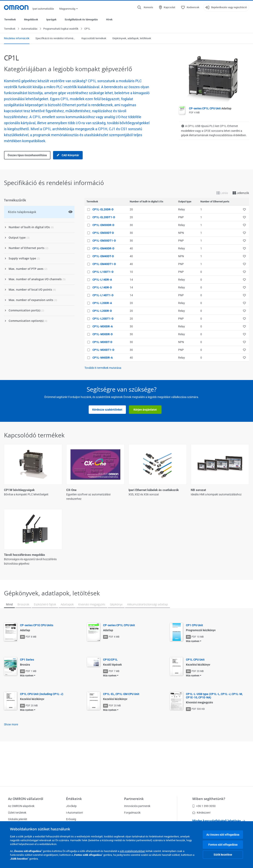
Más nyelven (193, 674)
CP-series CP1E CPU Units (37, 658)
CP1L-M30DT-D (102, 342)
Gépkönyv (116, 637)
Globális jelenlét (18, 819)
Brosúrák (23, 637)
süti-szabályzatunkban (132, 851)
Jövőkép (71, 806)
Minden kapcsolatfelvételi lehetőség (219, 821)
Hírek (109, 19)
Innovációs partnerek (137, 806)
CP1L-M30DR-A (103, 327)
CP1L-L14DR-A (102, 280)
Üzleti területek (17, 813)
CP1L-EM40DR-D (103, 249)
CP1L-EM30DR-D (103, 225)
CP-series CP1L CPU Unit (210, 109)
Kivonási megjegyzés (92, 637)
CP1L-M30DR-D (103, 334)
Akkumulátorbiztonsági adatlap (148, 637)
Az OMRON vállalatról (26, 799)
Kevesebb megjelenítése (127, 595)
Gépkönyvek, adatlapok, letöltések (132, 38)
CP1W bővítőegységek (19, 490)
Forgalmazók (132, 813)
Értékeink (74, 799)
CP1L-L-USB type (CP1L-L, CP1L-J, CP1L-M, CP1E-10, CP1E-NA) (214, 729)
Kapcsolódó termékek (94, 38)
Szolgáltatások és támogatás (81, 19)
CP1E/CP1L (110, 693)
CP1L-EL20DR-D (103, 210)
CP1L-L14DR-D (102, 288)
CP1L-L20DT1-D (103, 319)
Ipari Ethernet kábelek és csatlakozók (154, 490)
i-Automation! (75, 813)
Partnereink (134, 799)
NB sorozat (198, 490)
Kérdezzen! (201, 813)
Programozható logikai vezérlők (61, 29)
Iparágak (51, 19)
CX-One (71, 490)
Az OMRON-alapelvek (21, 806)
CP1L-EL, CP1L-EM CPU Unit (121, 727)
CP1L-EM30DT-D (103, 233)
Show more (11, 757)
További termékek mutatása (103, 368)
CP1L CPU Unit (195, 693)
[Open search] (145, 7)
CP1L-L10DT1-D (103, 272)
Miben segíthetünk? (209, 799)
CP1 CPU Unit (194, 658)
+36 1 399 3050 (204, 806)
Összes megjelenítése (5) (127, 578)
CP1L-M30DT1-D (103, 350)
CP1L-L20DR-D (102, 311)
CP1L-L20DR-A (102, 303)
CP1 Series (27, 693)
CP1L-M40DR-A (103, 358)
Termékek (10, 19)
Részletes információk (17, 38)
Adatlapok (67, 637)
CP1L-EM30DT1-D (104, 241)
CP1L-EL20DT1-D (104, 217)
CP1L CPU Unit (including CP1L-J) (42, 727)
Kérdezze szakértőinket (107, 410)
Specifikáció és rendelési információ (55, 38)
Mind (9, 637)
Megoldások (31, 19)
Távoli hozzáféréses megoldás (25, 555)
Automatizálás (29, 29)
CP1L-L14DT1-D (103, 295)
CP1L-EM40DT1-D (104, 264)
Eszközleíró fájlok (45, 637)
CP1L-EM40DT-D (103, 256)
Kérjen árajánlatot (145, 410)
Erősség (71, 819)
